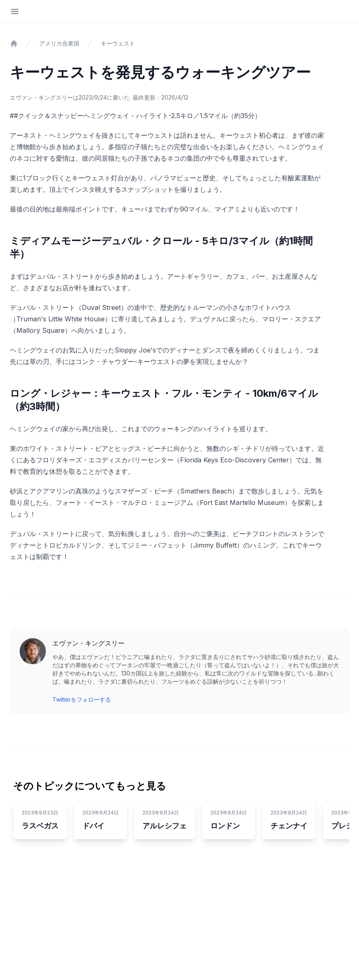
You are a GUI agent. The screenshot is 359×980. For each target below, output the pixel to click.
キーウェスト (118, 43)
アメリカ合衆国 (59, 43)
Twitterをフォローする (82, 699)
